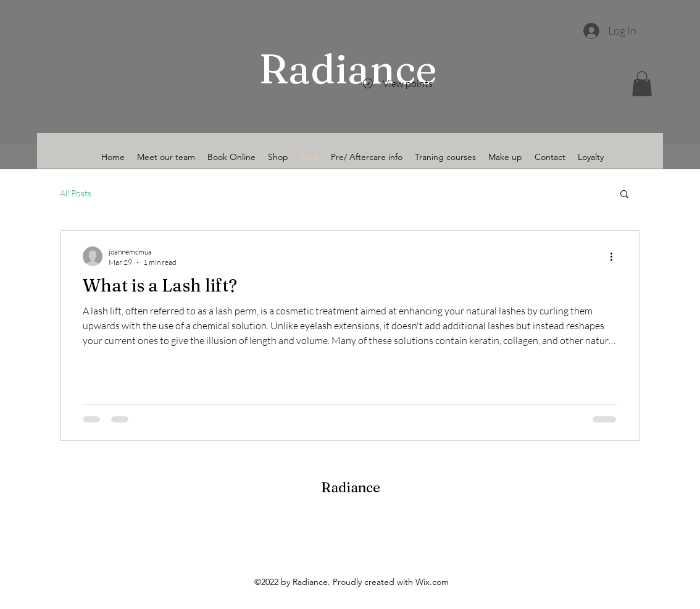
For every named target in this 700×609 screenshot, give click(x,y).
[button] (642, 84)
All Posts (76, 193)
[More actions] (615, 256)
